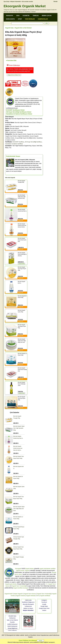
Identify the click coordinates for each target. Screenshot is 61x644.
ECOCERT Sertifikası (19, 142)
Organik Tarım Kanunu (30, 594)
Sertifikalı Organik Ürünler (48, 10)
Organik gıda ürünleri (11, 584)
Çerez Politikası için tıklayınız (28, 640)
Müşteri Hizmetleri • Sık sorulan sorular (22, 1)
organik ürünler (20, 570)
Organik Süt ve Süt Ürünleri (23, 28)
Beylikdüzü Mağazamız (28, 602)
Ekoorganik (18, 569)
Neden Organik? (18, 594)
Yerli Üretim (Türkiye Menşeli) (18, 130)
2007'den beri (7, 12)
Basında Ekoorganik (28, 604)
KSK (38, 596)
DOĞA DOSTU (10, 19)
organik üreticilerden (45, 569)
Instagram (44, 600)
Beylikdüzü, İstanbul (30, 12)
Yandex (44, 610)
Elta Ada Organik (14, 128)
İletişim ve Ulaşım (28, 608)
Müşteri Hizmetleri (28, 610)
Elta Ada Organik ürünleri (20, 134)
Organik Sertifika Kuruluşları (21, 588)
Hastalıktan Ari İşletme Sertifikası (14, 144)
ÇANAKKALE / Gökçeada (16, 132)
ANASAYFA (10, 16)
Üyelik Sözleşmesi (12, 626)
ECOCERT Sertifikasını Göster (15, 110)
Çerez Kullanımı (12, 630)
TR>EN (55, 1)
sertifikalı (53, 569)
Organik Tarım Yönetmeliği (19, 586)
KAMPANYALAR (43, 19)
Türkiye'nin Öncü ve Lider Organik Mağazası (16, 10)
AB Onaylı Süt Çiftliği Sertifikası (33, 142)
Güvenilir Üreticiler (34, 10)
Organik (27, 570)
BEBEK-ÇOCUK (47, 16)
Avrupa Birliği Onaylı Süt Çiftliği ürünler (25, 138)
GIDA (18, 16)
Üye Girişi (6, 1)
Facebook (44, 602)
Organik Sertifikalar (45, 596)
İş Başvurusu (28, 606)
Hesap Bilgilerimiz (13, 628)
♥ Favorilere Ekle (11, 60)
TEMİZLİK (36, 16)
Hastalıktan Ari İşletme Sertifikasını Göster (19, 114)
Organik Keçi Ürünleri (11, 136)
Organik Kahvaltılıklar (23, 136)
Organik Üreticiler (20, 596)
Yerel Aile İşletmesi (18, 12)
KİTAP (20, 19)
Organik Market (29, 569)
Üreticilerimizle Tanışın (13, 156)
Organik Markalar (31, 596)
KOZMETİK (26, 16)
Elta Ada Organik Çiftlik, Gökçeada (19, 126)
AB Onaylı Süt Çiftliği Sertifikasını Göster (19, 112)
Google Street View (44, 608)
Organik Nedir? (9, 594)
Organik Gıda (9, 28)
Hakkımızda (28, 600)
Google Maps (44, 606)
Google (44, 604)
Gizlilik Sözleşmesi (12, 624)
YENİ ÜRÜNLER (30, 19)
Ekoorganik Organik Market (25, 6)
